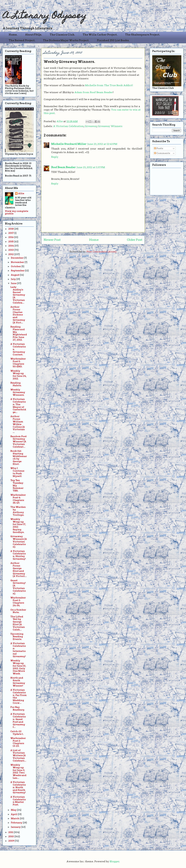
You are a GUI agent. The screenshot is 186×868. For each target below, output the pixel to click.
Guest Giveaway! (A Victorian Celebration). (18, 587)
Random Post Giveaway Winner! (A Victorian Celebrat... (19, 442)
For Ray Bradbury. (18, 708)
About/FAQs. (34, 35)
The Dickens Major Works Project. (66, 40)
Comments (162, 153)
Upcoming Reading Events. (17, 637)
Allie (60, 121)
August (15, 275)
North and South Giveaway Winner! (18, 682)
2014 (11, 246)
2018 (11, 229)
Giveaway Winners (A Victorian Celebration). (19, 542)
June (14, 283)
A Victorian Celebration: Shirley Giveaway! (18, 555)
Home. (13, 35)
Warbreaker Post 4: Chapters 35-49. (18, 499)
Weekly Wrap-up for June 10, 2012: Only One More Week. (18, 667)
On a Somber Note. (18, 611)
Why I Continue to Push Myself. (17, 472)
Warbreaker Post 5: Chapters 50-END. (18, 363)
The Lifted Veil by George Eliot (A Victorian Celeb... (18, 623)
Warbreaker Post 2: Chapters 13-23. (18, 742)
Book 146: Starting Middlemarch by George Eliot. (19, 458)
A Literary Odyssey (44, 16)
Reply (55, 157)
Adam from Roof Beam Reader (94, 92)
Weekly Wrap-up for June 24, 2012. (18, 375)
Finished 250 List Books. (113, 40)
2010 (11, 836)
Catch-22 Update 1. (17, 733)
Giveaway (91, 126)
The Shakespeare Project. (143, 35)
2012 (11, 254)
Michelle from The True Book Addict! (109, 85)
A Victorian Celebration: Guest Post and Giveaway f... (18, 721)
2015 (11, 242)
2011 (11, 832)
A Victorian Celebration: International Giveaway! (18, 650)
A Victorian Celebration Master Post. (18, 801)
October (16, 266)
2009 (11, 841)
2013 (11, 250)
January (16, 827)
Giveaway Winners (110, 126)
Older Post (135, 240)
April (14, 814)
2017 (11, 233)
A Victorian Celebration (68, 126)
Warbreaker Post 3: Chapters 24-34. (18, 602)
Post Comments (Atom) (102, 252)
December (17, 258)
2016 (11, 237)
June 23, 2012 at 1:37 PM (91, 167)
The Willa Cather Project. (100, 35)
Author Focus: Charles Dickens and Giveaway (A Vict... (18, 315)
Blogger (114, 861)
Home (94, 240)
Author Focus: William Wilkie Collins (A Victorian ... (18, 424)
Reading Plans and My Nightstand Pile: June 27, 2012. (19, 333)
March (15, 818)
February (17, 823)
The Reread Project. (22, 40)
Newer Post (52, 240)
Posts (159, 148)
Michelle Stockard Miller (69, 144)
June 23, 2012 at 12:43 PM (102, 144)
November (18, 262)
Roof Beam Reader (63, 167)
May (14, 810)
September (18, 271)
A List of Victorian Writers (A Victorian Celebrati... (18, 756)
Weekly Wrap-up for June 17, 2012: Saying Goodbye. (18, 526)
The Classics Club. (62, 35)
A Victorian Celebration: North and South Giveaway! (18, 787)
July (14, 279)
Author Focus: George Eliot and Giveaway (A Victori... (19, 570)
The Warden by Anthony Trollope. (18, 511)
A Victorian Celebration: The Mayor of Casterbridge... (18, 406)
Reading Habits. (16, 384)
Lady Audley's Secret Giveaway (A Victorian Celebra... (18, 295)
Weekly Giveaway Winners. (18, 392)
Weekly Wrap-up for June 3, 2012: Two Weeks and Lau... (18, 771)
